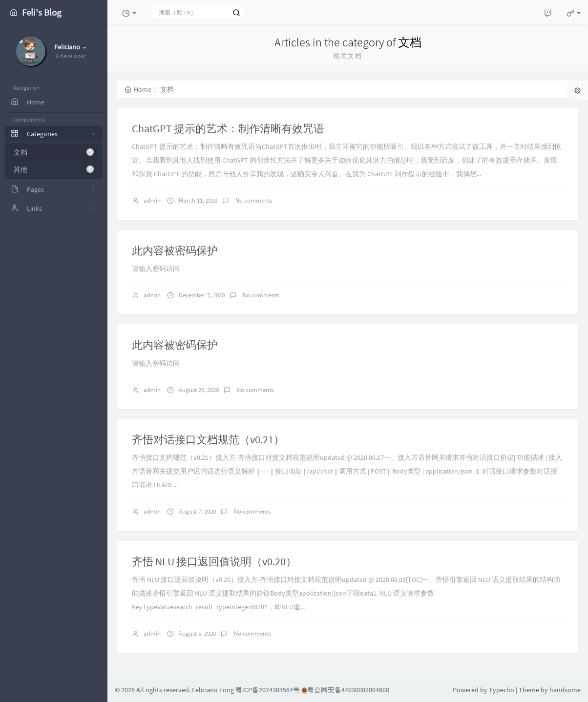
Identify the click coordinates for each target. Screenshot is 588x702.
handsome (565, 690)
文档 (54, 152)
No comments (253, 200)
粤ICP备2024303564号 (268, 690)
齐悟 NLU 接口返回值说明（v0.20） (214, 561)
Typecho (502, 690)
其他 (54, 169)
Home (138, 89)
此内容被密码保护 (175, 250)
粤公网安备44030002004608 (345, 690)
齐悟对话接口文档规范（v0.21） (208, 439)
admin (152, 200)
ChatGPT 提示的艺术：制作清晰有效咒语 (228, 128)
